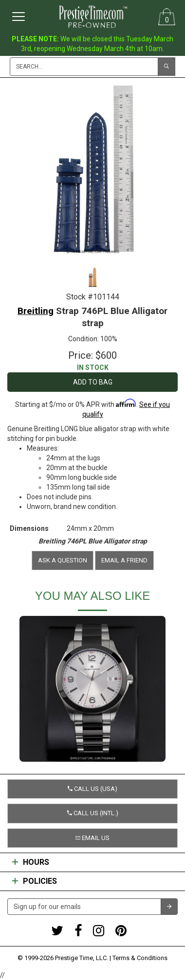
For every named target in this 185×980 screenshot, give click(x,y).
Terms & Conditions (140, 958)
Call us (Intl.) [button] (93, 813)
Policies (35, 881)
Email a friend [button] (124, 560)
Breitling (36, 311)
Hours (31, 862)
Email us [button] (92, 838)
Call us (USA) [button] (92, 789)
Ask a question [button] (63, 560)
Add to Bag (93, 382)
